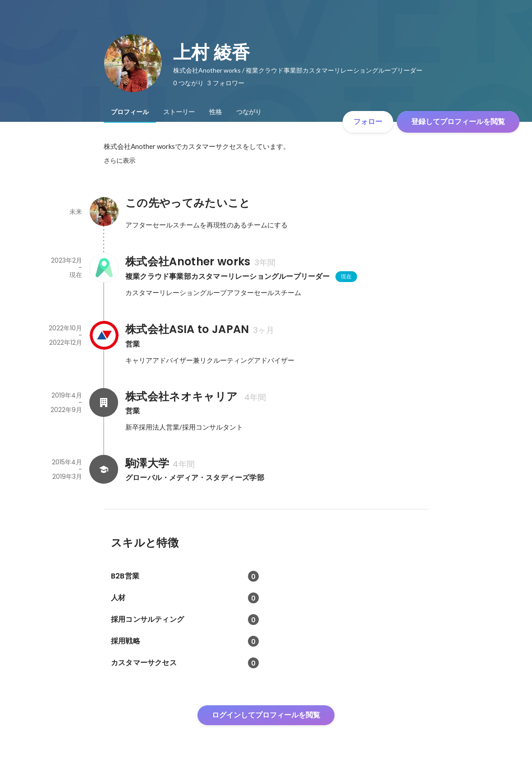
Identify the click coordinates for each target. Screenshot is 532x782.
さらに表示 (119, 161)
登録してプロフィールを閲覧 (458, 122)
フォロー (368, 122)
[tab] (130, 112)
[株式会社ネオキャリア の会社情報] (104, 403)
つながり (249, 112)
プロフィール (130, 112)
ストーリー (179, 112)
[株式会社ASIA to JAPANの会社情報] (104, 335)
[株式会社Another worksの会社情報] (104, 268)
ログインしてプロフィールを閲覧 (266, 715)
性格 (216, 112)
